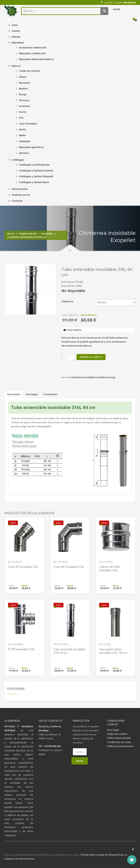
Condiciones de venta (119, 742)
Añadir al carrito (91, 357)
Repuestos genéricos (31, 147)
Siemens (24, 153)
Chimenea (47, 234)
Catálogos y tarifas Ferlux (34, 182)
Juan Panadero (28, 124)
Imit (21, 118)
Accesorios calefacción (33, 48)
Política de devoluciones (120, 746)
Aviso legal (113, 730)
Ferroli (23, 112)
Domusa (24, 100)
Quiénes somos (21, 195)
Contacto (17, 201)
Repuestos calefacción (32, 53)
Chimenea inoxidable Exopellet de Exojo (93, 377)
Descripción (14, 394)
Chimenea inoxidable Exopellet (27, 237)
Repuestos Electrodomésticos (36, 59)
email (42, 754)
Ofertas (16, 37)
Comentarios (50, 394)
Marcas (16, 66)
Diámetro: (68, 301)
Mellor (23, 135)
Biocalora (25, 83)
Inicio (15, 25)
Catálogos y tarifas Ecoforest (36, 171)
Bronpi (23, 94)
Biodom (24, 89)
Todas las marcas (30, 71)
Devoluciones (20, 189)
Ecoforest (24, 106)
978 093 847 (129, 3)
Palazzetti (25, 141)
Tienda (16, 31)
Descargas (32, 394)
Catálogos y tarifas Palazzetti (36, 176)
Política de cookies (117, 734)
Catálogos (18, 160)
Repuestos (18, 43)
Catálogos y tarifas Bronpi (34, 165)
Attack (23, 77)
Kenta (22, 129)
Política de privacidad (119, 738)
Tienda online (28, 234)
